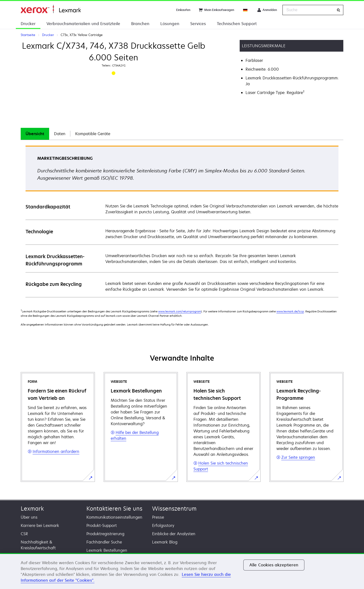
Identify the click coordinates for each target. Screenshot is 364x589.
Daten (60, 134)
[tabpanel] (182, 221)
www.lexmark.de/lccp (290, 311)
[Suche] (338, 10)
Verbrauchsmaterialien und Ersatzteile (83, 24)
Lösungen (170, 24)
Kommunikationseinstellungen (114, 517)
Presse (158, 517)
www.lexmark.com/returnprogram (180, 311)
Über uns (29, 517)
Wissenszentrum (174, 509)
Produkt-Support (102, 525)
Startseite (51, 9)
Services (198, 24)
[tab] (35, 134)
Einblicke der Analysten (174, 534)
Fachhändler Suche (104, 542)
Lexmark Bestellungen (107, 550)
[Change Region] (246, 10)
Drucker (28, 24)
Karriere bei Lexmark (40, 525)
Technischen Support (237, 24)
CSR (24, 534)
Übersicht (35, 134)
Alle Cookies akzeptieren (274, 565)
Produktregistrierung (105, 534)
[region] (182, 571)
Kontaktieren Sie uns (114, 509)
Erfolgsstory (163, 525)
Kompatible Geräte (93, 134)
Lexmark (32, 509)
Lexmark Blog (165, 542)
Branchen (140, 24)
